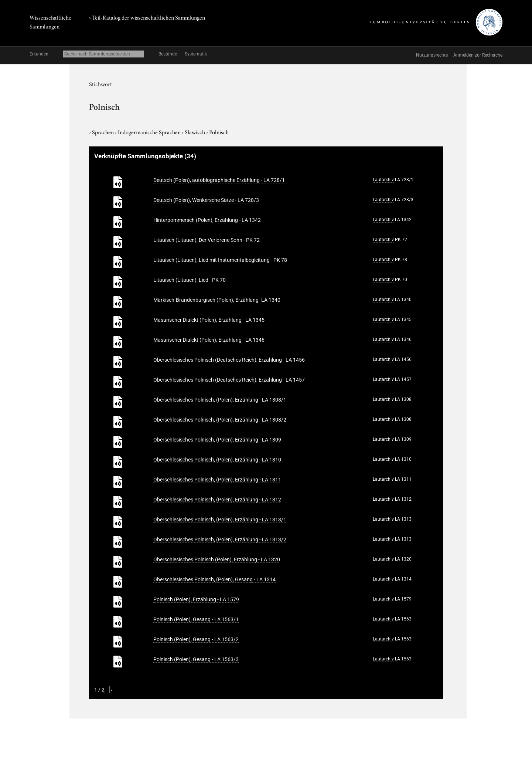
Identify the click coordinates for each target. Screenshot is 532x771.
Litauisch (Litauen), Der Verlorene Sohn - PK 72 (207, 240)
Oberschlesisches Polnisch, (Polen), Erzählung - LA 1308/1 (220, 400)
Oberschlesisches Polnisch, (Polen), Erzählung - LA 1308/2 (220, 420)
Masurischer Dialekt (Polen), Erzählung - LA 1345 (209, 320)
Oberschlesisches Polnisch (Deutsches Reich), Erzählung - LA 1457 (229, 380)
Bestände (168, 54)
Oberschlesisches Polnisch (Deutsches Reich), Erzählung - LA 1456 (229, 360)
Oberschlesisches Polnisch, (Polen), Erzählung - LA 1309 (217, 440)
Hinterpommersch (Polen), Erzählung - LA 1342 (207, 220)
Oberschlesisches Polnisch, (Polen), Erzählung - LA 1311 (217, 480)
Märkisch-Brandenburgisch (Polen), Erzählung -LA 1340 (217, 300)
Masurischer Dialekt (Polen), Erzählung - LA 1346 (209, 340)
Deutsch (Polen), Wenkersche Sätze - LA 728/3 (206, 200)
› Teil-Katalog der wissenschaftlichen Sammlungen (147, 17)
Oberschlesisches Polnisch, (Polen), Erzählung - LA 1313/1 (220, 520)
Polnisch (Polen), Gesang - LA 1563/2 (196, 639)
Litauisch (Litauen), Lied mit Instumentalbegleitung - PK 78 (220, 260)
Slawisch (195, 132)
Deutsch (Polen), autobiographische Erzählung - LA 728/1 (219, 180)
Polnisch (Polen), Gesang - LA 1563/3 (196, 659)
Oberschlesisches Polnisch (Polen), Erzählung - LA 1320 (217, 559)
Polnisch (219, 132)
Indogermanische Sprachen (150, 132)
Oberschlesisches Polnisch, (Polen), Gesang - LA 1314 (214, 579)
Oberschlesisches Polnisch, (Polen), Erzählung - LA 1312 (217, 500)
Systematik (196, 54)
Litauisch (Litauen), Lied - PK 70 (190, 280)
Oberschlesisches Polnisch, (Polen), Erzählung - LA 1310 (217, 460)
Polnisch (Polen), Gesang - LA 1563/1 (196, 619)
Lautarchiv (383, 180)
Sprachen (103, 132)
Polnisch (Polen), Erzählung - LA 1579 (196, 599)
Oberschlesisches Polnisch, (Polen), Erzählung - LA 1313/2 (220, 540)
